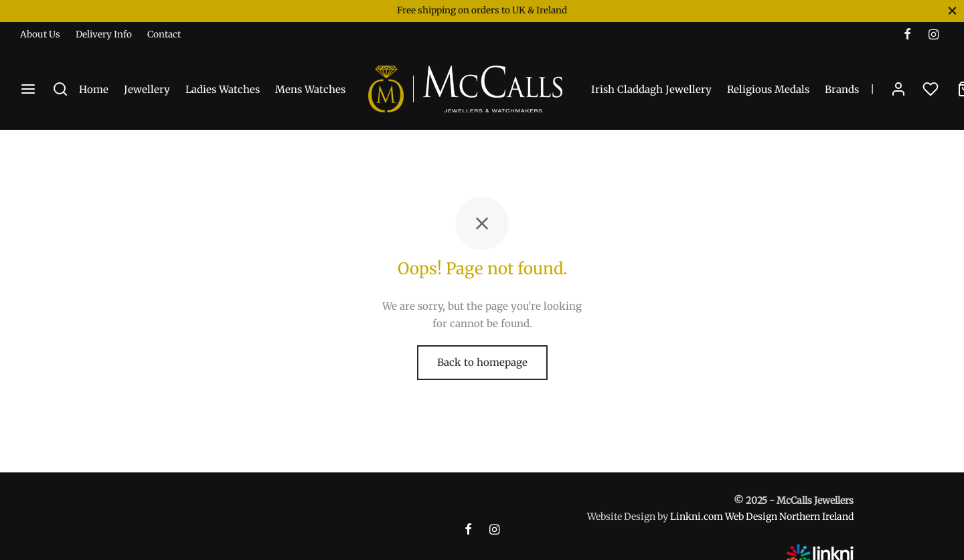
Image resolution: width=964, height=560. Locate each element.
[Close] (952, 10)
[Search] (60, 89)
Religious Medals (768, 89)
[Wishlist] (932, 89)
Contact (164, 34)
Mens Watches (310, 89)
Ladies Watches (223, 89)
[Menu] (28, 89)
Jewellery (147, 89)
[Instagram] (934, 35)
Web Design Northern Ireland (789, 517)
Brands (842, 89)
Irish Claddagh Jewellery (651, 89)
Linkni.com (697, 517)
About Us (40, 34)
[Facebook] (907, 35)
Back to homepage (482, 362)
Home (94, 89)
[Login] (898, 89)
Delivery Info (104, 34)
